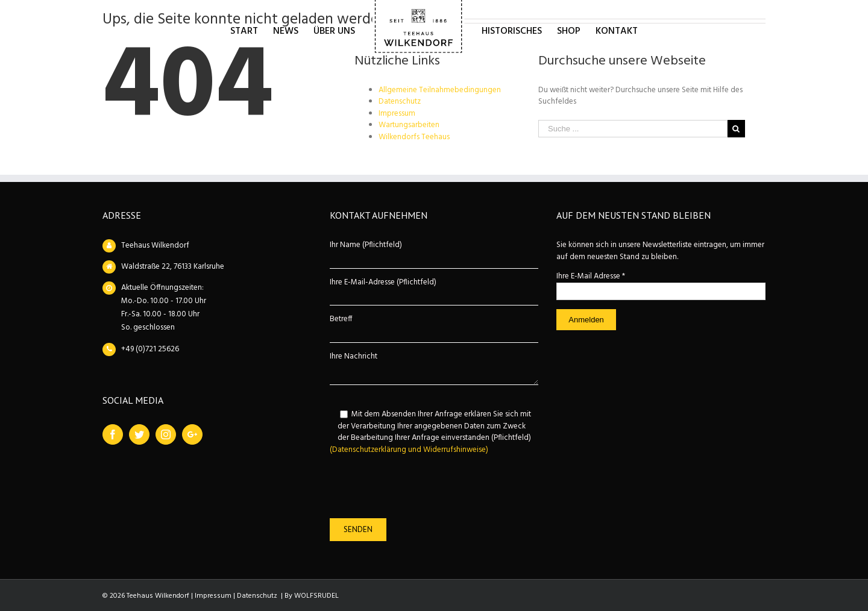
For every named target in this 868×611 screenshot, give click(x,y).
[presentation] (421, 487)
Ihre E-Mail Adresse (591, 276)
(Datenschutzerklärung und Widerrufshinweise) (409, 450)
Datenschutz (400, 102)
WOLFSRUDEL (316, 596)
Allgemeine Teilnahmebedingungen (440, 90)
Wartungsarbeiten (409, 125)
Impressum (397, 114)
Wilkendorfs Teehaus (414, 137)
